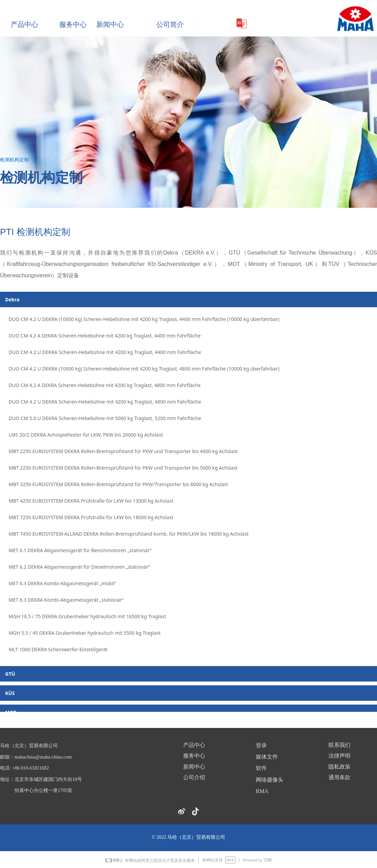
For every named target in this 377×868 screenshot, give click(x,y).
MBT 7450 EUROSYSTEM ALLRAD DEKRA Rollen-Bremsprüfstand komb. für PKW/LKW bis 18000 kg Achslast (129, 534)
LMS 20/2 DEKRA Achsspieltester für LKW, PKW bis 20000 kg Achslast (86, 435)
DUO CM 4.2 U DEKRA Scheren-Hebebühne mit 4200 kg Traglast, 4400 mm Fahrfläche (105, 352)
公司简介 (170, 24)
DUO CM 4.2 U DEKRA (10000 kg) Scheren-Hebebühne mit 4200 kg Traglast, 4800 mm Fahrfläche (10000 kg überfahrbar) (144, 369)
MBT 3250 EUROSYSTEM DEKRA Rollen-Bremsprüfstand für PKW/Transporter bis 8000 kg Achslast (118, 484)
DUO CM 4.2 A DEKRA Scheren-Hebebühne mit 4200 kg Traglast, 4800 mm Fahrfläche (105, 385)
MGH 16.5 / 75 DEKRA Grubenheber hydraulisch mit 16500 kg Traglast (87, 616)
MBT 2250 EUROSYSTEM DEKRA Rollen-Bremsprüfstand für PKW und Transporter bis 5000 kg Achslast (123, 468)
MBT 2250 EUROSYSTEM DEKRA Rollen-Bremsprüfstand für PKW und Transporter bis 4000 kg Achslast (123, 451)
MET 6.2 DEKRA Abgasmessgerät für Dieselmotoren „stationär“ (79, 567)
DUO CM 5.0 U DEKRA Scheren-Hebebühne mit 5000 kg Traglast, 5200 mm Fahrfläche (105, 418)
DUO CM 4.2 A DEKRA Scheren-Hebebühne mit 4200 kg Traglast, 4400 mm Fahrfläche (105, 336)
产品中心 (24, 24)
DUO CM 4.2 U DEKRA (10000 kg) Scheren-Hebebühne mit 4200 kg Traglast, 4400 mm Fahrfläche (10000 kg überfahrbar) (144, 319)
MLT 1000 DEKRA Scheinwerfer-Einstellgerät (58, 649)
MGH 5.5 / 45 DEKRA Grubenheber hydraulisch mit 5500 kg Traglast (85, 633)
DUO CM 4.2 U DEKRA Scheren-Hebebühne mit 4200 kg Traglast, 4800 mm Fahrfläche (105, 402)
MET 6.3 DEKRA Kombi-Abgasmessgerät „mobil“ (62, 583)
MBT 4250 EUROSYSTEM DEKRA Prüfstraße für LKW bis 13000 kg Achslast (91, 501)
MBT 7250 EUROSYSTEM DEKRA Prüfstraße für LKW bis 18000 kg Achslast (91, 517)
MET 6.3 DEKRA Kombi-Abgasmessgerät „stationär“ (66, 600)
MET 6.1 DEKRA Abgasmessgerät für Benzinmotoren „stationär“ (80, 550)
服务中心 (73, 24)
